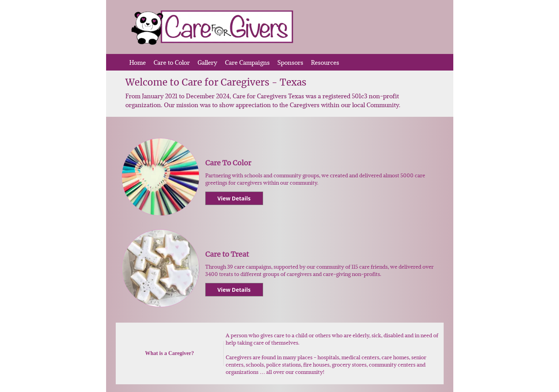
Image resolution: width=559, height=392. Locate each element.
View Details (234, 198)
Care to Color (172, 62)
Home (138, 62)
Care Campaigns (247, 62)
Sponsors (290, 62)
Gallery (207, 62)
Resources (325, 62)
